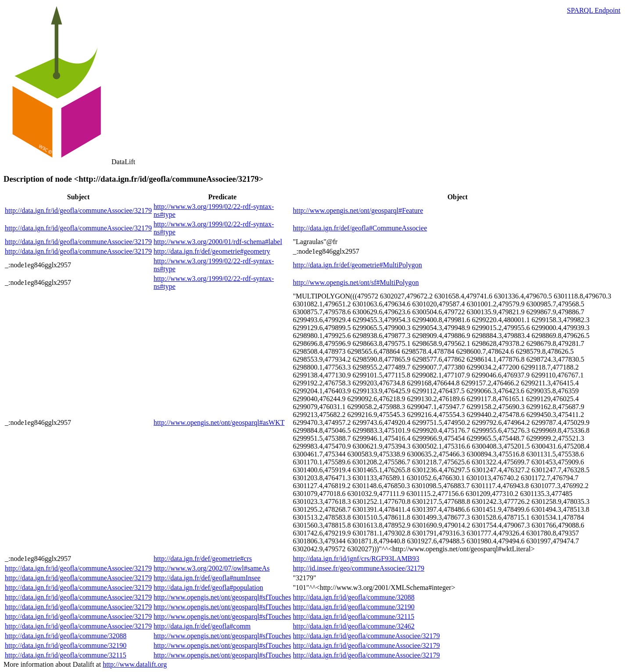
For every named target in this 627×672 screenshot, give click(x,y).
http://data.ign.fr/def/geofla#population (208, 588)
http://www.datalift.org (135, 664)
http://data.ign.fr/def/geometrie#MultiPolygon (358, 265)
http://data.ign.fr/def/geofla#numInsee (207, 578)
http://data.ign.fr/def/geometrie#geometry (212, 251)
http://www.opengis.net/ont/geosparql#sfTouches (222, 597)
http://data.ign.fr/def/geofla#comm (202, 626)
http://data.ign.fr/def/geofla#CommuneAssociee (360, 228)
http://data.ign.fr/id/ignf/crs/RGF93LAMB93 (356, 559)
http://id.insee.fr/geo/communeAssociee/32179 (359, 568)
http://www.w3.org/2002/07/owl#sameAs (211, 568)
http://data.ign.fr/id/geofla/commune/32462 (354, 626)
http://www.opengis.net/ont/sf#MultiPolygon (356, 282)
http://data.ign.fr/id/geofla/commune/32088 (354, 597)
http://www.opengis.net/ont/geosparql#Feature (358, 210)
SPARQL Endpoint (594, 10)
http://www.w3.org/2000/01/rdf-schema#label (218, 242)
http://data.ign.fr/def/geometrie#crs (203, 559)
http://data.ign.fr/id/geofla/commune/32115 (354, 616)
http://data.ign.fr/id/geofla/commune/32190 (354, 607)
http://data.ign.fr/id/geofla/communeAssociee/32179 (78, 210)
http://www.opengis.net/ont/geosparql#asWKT (219, 422)
